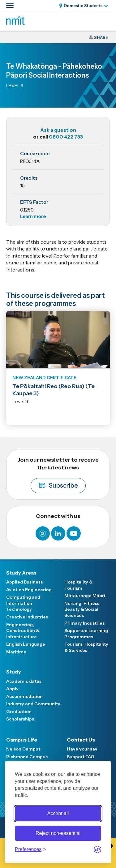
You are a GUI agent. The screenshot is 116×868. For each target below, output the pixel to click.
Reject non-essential (58, 833)
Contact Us (81, 740)
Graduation (19, 712)
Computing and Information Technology (23, 603)
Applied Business (24, 582)
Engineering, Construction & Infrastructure (23, 631)
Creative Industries (27, 617)
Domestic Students (83, 6)
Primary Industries (84, 623)
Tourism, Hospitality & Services (86, 647)
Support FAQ (81, 757)
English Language (26, 644)
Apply (12, 689)
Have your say (82, 749)
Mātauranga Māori (85, 596)
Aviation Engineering (29, 590)
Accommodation (24, 696)
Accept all (58, 813)
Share (101, 37)
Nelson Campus (23, 749)
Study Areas (21, 573)
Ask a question (58, 130)
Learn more (33, 216)
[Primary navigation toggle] (10, 6)
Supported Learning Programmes (86, 634)
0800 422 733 (66, 137)
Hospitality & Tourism (78, 585)
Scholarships (20, 719)
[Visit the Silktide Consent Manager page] (97, 849)
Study (14, 672)
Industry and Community (33, 704)
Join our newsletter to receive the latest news (58, 475)
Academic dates (24, 681)
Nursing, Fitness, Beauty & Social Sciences (82, 609)
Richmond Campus (27, 757)
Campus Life (22, 740)
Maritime (16, 652)
